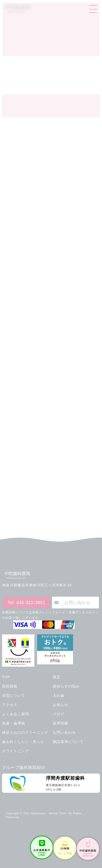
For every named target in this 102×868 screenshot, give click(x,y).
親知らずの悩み (66, 686)
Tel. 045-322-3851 (27, 603)
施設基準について (68, 742)
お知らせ (60, 705)
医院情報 (10, 686)
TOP (6, 677)
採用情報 (60, 723)
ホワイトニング (16, 751)
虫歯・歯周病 (14, 723)
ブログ (59, 714)
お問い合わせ (77, 603)
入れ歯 (59, 695)
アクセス (10, 705)
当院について (14, 695)
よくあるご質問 (16, 714)
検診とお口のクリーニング (25, 732)
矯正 (57, 677)
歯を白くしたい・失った (23, 742)
